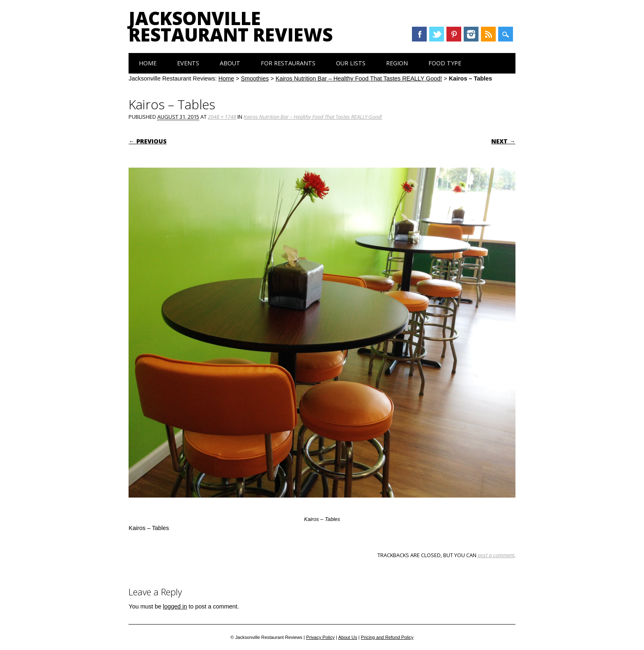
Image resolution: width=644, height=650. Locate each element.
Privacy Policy (320, 637)
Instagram (471, 34)
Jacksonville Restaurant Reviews (231, 26)
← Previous (147, 141)
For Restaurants (288, 63)
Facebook (419, 34)
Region (397, 63)
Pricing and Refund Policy (387, 637)
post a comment (496, 555)
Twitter (437, 34)
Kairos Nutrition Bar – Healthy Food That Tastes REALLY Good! (359, 78)
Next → (503, 141)
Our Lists (351, 63)
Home (148, 63)
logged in (175, 606)
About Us (347, 637)
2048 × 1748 (222, 117)
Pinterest (454, 34)
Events (188, 63)
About (230, 63)
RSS (488, 34)
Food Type (445, 63)
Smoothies (255, 78)
